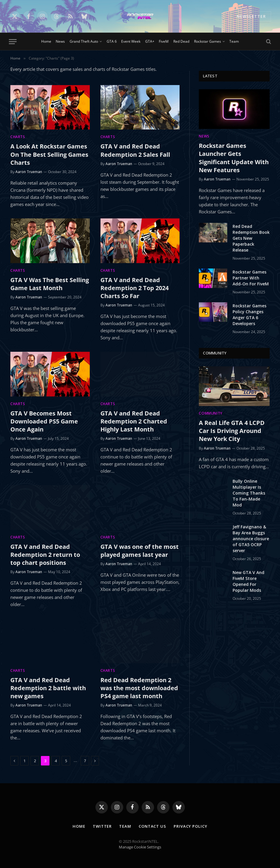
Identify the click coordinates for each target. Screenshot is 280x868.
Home (46, 41)
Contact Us (152, 826)
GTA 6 (112, 41)
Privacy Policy (191, 826)
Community (211, 413)
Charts (18, 137)
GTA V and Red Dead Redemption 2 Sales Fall (135, 150)
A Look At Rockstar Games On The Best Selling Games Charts (49, 154)
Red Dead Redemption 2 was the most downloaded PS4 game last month (139, 688)
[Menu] (13, 42)
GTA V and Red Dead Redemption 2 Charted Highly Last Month (134, 421)
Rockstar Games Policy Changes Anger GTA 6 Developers (249, 315)
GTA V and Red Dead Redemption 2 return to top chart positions (45, 555)
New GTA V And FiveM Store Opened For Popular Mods (248, 581)
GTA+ (150, 41)
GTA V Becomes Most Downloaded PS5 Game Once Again (44, 421)
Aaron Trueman (29, 172)
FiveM (164, 41)
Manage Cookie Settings (140, 847)
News (60, 41)
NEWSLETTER (251, 16)
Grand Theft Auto (84, 41)
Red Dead (181, 41)
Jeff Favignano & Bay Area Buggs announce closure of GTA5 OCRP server (251, 539)
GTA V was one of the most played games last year (140, 551)
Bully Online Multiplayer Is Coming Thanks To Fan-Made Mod (249, 493)
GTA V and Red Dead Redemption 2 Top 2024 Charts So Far (135, 288)
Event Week (131, 41)
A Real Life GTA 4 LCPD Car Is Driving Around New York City (232, 431)
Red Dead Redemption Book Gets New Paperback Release (251, 238)
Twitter (102, 826)
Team (234, 41)
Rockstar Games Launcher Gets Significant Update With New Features (234, 158)
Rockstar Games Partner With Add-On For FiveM (251, 278)
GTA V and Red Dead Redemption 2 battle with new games (48, 688)
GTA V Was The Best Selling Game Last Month (50, 284)
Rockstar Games (208, 41)
